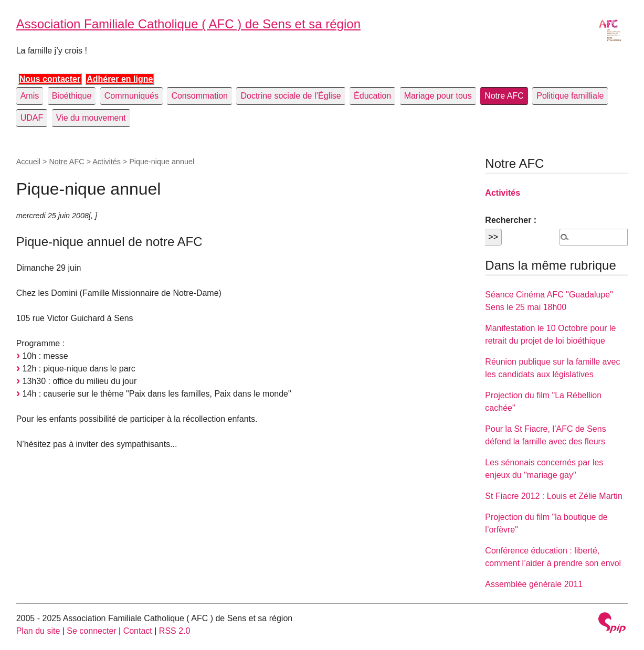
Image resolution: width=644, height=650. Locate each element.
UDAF (32, 118)
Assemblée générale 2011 (534, 584)
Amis (30, 96)
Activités (107, 162)
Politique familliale (570, 96)
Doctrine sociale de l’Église (291, 96)
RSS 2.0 (175, 631)
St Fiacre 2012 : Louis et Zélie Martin (553, 496)
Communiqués (131, 96)
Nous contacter (50, 79)
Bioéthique (72, 96)
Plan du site (38, 631)
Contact (138, 631)
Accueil (28, 162)
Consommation (199, 96)
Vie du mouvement (91, 118)
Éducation (372, 96)
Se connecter (91, 631)
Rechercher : (511, 220)
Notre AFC (504, 96)
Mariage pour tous (438, 96)
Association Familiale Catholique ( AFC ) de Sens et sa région (188, 24)
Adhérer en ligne (120, 79)
